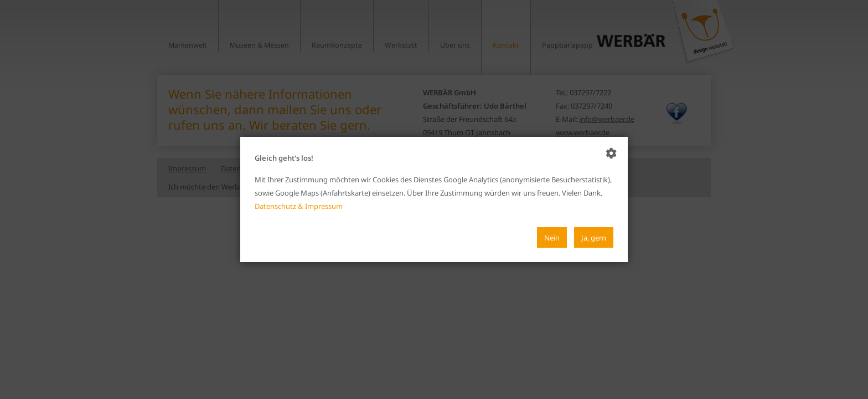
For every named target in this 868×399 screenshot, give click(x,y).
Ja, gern (594, 238)
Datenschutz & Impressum (299, 206)
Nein (552, 238)
